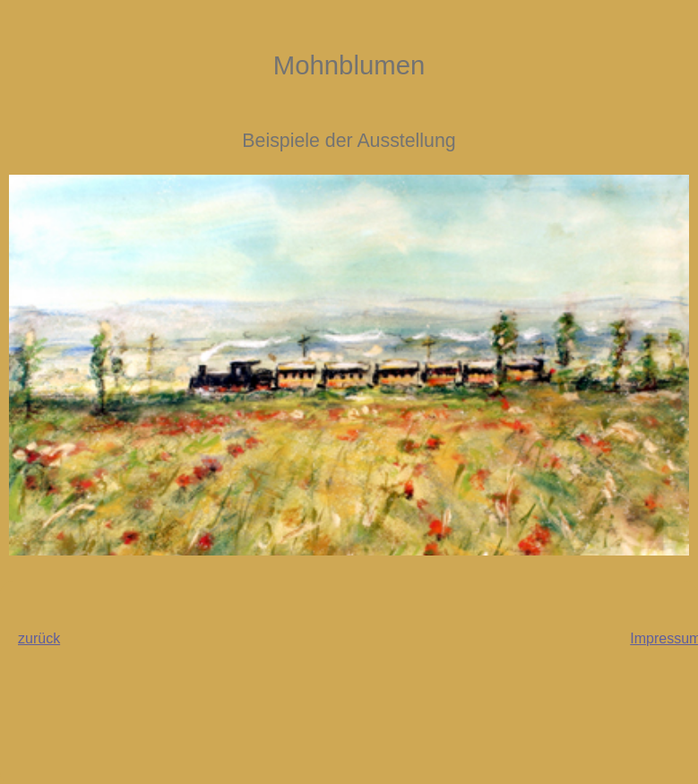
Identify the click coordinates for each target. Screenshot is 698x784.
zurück (39, 638)
